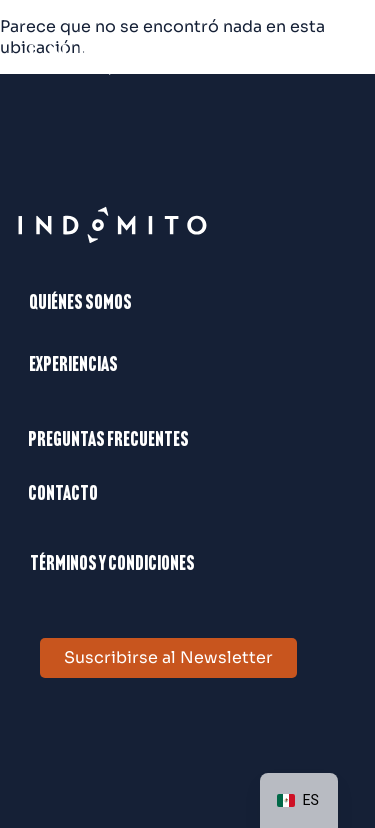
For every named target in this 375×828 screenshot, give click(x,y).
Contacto (63, 495)
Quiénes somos (80, 304)
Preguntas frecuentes (108, 441)
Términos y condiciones (112, 565)
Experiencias (73, 366)
